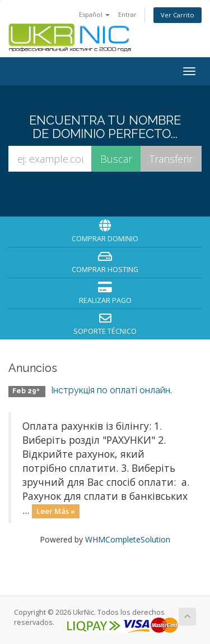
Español (94, 14)
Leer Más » (56, 511)
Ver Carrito (178, 15)
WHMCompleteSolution (128, 539)
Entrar (127, 14)
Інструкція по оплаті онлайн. (111, 390)
